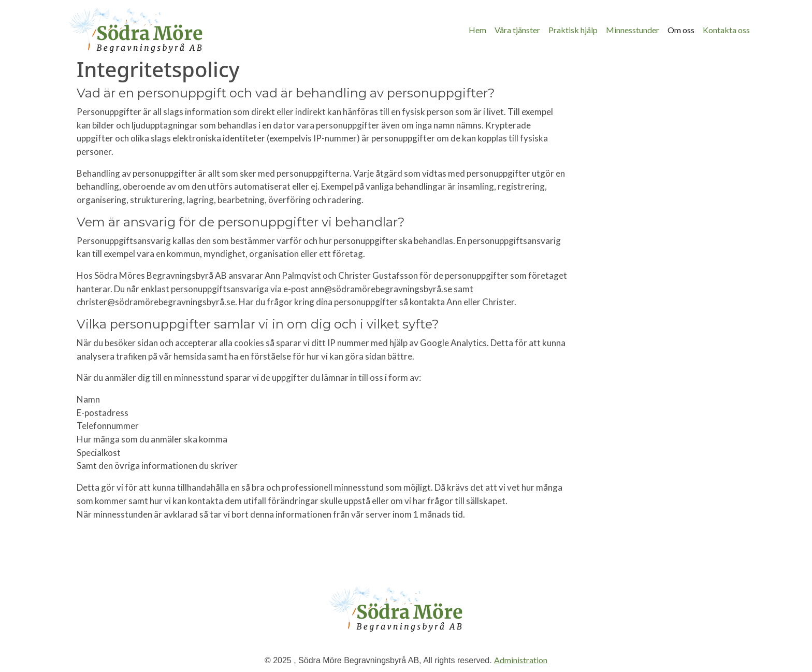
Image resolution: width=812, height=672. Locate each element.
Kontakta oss (726, 30)
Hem (477, 30)
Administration (521, 660)
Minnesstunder (633, 30)
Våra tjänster (517, 30)
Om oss (681, 30)
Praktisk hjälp (573, 30)
